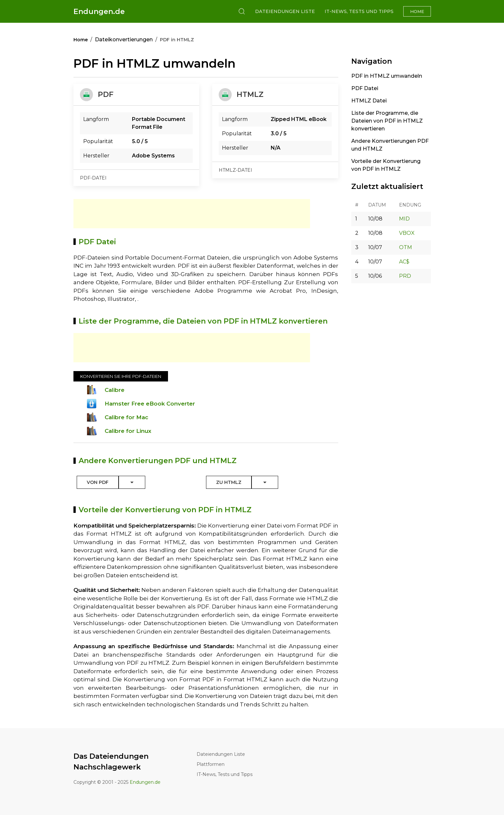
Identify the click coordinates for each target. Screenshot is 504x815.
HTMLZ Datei (369, 101)
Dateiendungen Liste (285, 11)
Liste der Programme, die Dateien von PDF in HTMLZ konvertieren (387, 121)
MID (404, 219)
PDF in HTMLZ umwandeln (387, 76)
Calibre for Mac (126, 417)
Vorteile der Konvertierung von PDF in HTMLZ (386, 165)
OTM (406, 247)
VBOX (407, 233)
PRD (405, 276)
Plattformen (211, 764)
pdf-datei (93, 178)
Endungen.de (99, 12)
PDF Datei (365, 88)
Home (417, 11)
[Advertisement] (192, 214)
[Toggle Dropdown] (132, 482)
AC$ (404, 262)
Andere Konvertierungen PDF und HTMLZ (390, 145)
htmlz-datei (235, 170)
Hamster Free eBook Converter (150, 404)
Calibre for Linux (128, 431)
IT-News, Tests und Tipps (359, 11)
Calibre (115, 390)
